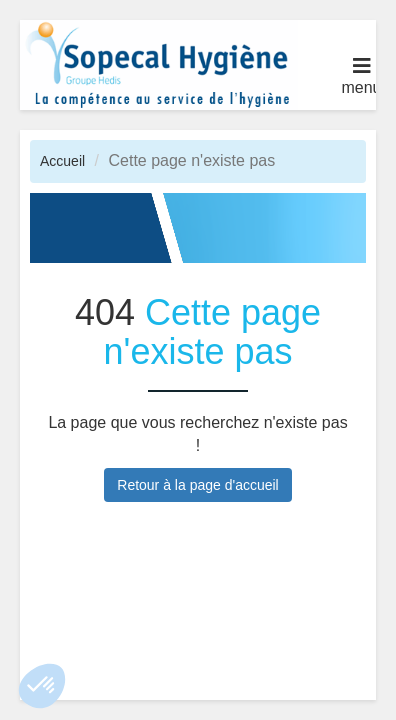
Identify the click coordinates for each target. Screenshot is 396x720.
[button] (42, 686)
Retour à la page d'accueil (197, 485)
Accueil (62, 161)
